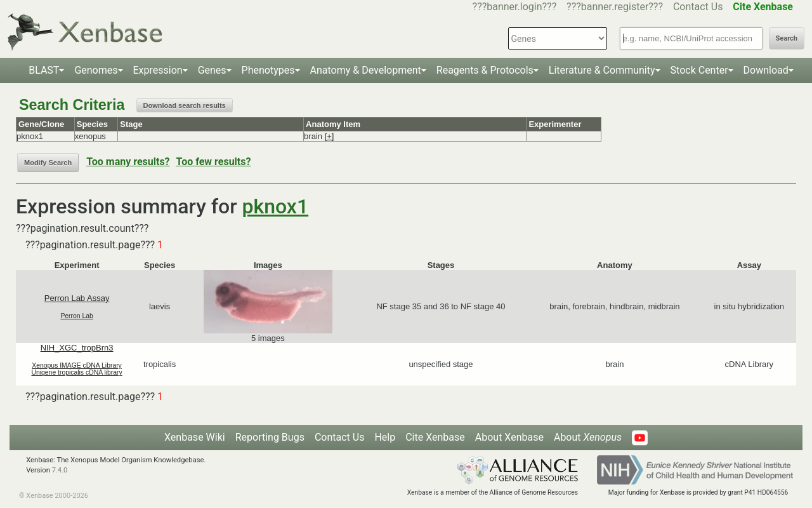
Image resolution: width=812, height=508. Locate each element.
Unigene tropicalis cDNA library (76, 372)
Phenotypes (268, 70)
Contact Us (698, 7)
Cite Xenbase (435, 437)
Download (766, 70)
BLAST (44, 70)
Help (385, 437)
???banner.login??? (515, 7)
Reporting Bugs (270, 437)
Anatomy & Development (366, 70)
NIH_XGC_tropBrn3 (77, 348)
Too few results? (214, 162)
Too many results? (128, 162)
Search (787, 38)
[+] (330, 136)
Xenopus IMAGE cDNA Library (77, 365)
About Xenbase (509, 437)
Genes (212, 70)
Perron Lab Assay (77, 298)
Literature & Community (602, 70)
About (588, 437)
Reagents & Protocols (485, 70)
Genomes (96, 70)
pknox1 (276, 206)
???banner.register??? (615, 7)
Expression (158, 70)
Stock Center (699, 70)
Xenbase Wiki (195, 437)
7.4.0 (60, 470)
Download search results (185, 105)
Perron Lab (76, 316)
